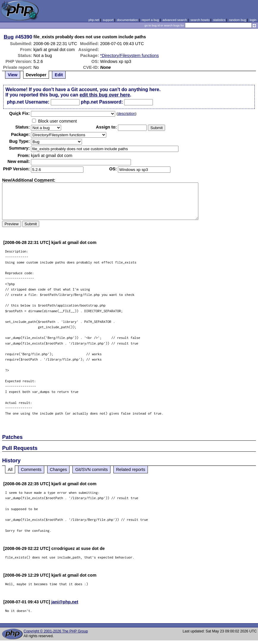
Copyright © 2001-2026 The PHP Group (56, 631)
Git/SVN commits (91, 469)
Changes (58, 469)
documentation (128, 20)
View (13, 75)
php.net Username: (28, 102)
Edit (59, 75)
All (10, 469)
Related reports (131, 469)
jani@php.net (65, 602)
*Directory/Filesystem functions (129, 55)
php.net (94, 20)
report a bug (150, 20)
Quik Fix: (20, 113)
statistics (219, 20)
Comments (31, 469)
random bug (238, 20)
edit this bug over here (105, 95)
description (126, 114)
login (253, 20)
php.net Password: (102, 102)
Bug (9, 37)
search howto (200, 20)
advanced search (175, 20)
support (108, 20)
